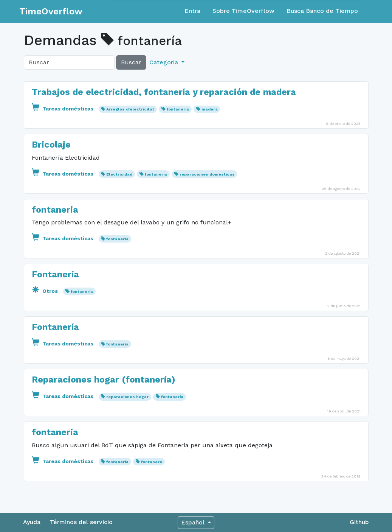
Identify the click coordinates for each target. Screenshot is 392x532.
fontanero (152, 462)
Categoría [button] (165, 62)
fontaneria (55, 210)
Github (359, 522)
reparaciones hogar (127, 397)
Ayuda (32, 522)
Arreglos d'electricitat (130, 109)
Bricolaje (51, 145)
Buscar (131, 62)
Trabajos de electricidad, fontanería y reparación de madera (164, 92)
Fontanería (55, 274)
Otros (46, 291)
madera (210, 109)
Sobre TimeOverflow (243, 11)
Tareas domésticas (63, 109)
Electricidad (119, 174)
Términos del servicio (81, 522)
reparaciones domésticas (207, 174)
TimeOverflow (51, 11)
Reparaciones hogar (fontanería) (104, 380)
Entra (192, 11)
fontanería (178, 109)
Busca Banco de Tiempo (322, 11)
